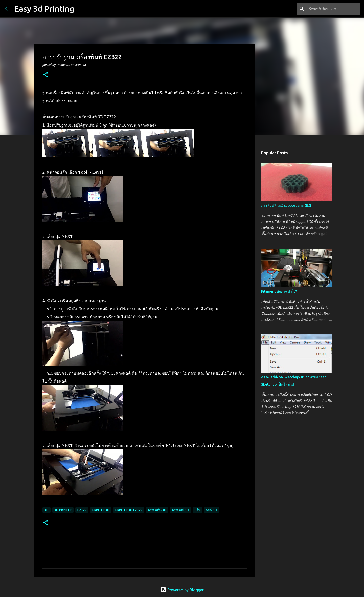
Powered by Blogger (182, 590)
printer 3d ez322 (129, 510)
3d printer (63, 510)
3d (47, 510)
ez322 (82, 510)
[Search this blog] (333, 9)
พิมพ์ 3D (211, 510)
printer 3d (101, 510)
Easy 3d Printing (44, 9)
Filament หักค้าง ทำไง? (279, 291)
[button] (45, 75)
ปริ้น (197, 510)
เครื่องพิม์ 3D (180, 510)
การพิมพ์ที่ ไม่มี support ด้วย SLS (286, 205)
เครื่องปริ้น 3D (157, 510)
